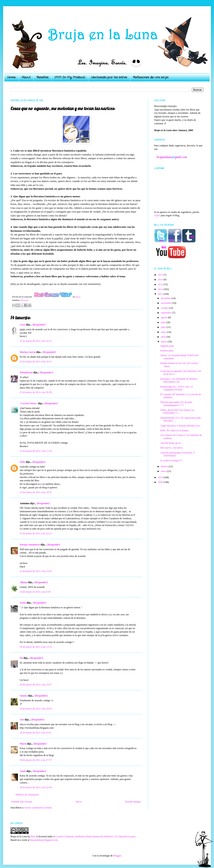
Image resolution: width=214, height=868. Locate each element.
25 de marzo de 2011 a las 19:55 (36, 492)
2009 (161, 482)
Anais (23, 771)
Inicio (79, 802)
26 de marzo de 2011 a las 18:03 (36, 709)
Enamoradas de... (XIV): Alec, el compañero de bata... (177, 388)
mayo (164, 332)
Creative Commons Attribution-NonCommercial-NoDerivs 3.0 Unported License (95, 836)
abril (163, 337)
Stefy (22, 462)
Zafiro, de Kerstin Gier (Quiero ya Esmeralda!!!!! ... (177, 411)
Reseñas (42, 77)
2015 (161, 275)
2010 (161, 477)
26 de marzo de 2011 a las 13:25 (36, 647)
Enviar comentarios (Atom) (38, 808)
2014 (161, 280)
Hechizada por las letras (109, 77)
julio (163, 322)
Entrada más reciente (22, 802)
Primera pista (167, 351)
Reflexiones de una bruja (151, 77)
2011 (161, 294)
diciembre (166, 298)
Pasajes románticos (30, 545)
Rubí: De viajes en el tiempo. (175, 430)
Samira (24, 696)
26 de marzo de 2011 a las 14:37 (36, 685)
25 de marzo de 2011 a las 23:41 (36, 571)
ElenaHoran (26, 372)
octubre (165, 308)
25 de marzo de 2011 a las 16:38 (36, 392)
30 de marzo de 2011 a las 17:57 (36, 760)
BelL (33, 836)
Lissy (23, 325)
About (26, 77)
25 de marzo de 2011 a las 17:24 (36, 451)
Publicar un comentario (27, 795)
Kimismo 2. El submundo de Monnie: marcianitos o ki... (179, 380)
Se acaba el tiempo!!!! (171, 460)
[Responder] (39, 325)
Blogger (117, 856)
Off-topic (24, 300)
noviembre (166, 303)
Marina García (28, 352)
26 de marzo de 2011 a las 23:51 (36, 733)
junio (164, 327)
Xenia (23, 603)
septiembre (167, 313)
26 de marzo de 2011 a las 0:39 (35, 592)
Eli (21, 658)
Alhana (24, 582)
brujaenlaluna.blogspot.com (44, 840)
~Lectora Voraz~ (28, 403)
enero (164, 471)
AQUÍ (157, 215)
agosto (164, 317)
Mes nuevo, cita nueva (171, 448)
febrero (165, 466)
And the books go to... (171, 443)
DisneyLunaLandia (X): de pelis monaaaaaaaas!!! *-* (176, 404)
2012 (161, 289)
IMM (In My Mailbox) (70, 77)
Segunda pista (167, 346)
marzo (164, 342)
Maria (23, 744)
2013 (161, 284)
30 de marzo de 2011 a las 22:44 (36, 787)
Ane (22, 720)
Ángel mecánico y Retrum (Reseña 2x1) (180, 426)
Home (11, 77)
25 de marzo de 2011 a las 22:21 (36, 533)
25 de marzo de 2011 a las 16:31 (36, 341)
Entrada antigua (133, 802)
